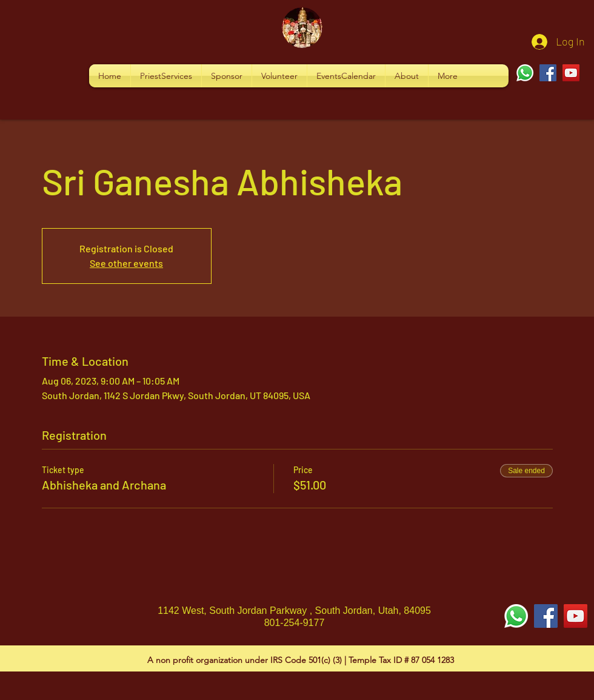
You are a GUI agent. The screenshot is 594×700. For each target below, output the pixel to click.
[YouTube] (571, 73)
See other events (126, 263)
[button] (166, 76)
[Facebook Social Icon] (546, 616)
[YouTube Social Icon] (576, 616)
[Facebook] (548, 73)
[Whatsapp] (525, 73)
